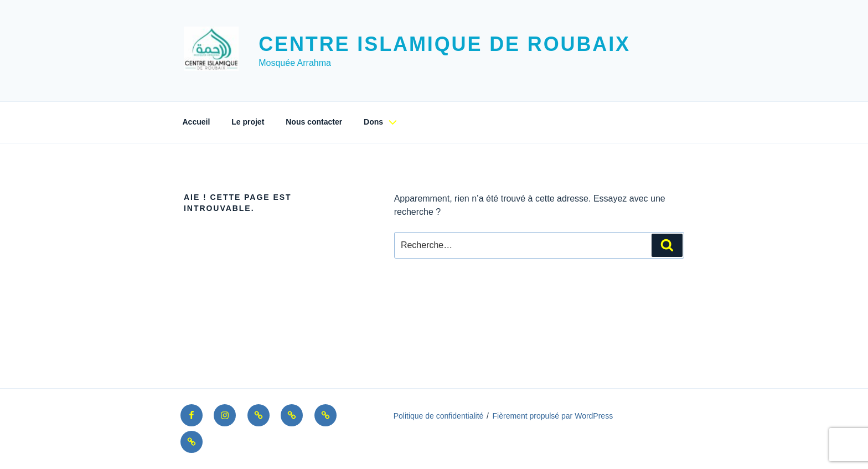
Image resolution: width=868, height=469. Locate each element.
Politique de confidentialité (439, 416)
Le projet (248, 122)
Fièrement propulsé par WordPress (553, 416)
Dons (382, 122)
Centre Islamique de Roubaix (445, 44)
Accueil (197, 122)
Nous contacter (314, 122)
